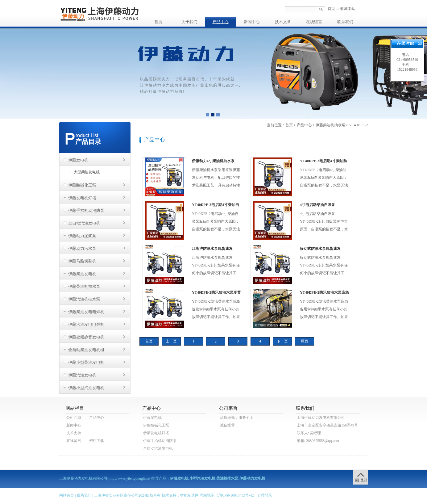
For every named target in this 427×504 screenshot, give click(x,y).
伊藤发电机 (78, 160)
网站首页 (67, 495)
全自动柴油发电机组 (86, 350)
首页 (331, 9)
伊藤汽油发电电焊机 (86, 324)
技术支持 (74, 433)
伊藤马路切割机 (82, 261)
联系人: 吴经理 (309, 433)
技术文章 (283, 22)
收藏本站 (348, 9)
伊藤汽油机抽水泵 (84, 299)
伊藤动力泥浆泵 (82, 236)
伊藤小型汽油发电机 (86, 388)
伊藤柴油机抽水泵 (84, 286)
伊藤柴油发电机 (82, 274)
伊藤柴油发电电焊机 (86, 312)
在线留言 (314, 22)
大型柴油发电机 (87, 172)
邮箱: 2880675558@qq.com (318, 441)
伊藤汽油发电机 (82, 375)
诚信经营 (227, 425)
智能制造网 (189, 495)
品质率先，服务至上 (237, 418)
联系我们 (345, 22)
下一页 (282, 341)
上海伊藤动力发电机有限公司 (321, 418)
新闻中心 (252, 22)
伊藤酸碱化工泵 (82, 185)
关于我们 (189, 22)
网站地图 (207, 495)
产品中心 (221, 22)
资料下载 (97, 441)
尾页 (305, 341)
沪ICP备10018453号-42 (236, 495)
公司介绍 (74, 418)
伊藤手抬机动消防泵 (86, 210)
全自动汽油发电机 (84, 223)
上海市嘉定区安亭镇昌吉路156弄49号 (327, 425)
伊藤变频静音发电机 (86, 337)
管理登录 (265, 495)
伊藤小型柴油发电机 (86, 362)
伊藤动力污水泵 (82, 248)
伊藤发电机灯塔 (82, 198)
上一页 (171, 341)
